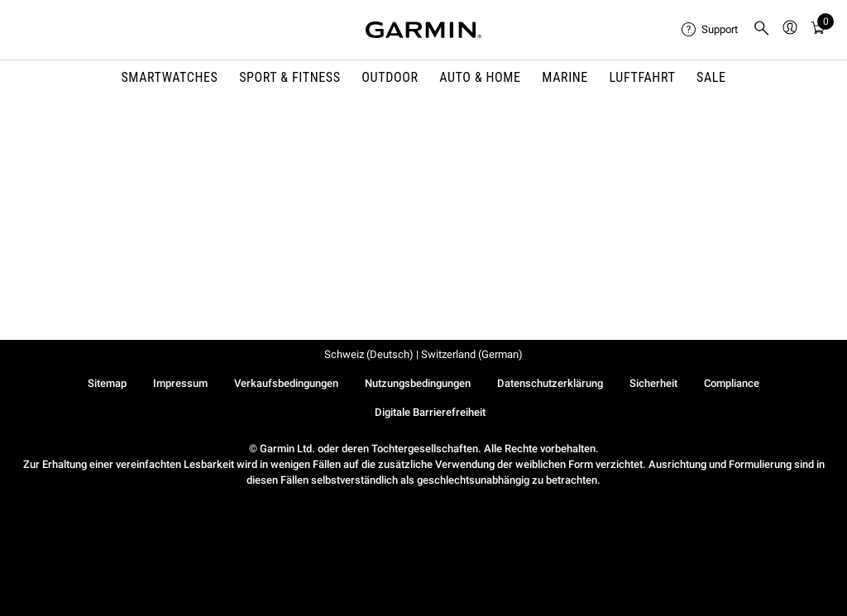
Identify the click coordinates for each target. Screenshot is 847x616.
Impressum (180, 383)
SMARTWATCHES (169, 77)
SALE (711, 77)
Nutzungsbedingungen (418, 383)
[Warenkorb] (818, 30)
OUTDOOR (390, 77)
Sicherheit (653, 383)
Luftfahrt (643, 77)
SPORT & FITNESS (290, 77)
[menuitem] (711, 30)
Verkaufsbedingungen (286, 383)
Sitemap (107, 383)
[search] (762, 30)
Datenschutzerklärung (550, 383)
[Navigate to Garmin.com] (423, 30)
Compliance (732, 383)
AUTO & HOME (480, 77)
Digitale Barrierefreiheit (430, 412)
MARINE (565, 77)
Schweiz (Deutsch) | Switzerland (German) (423, 354)
